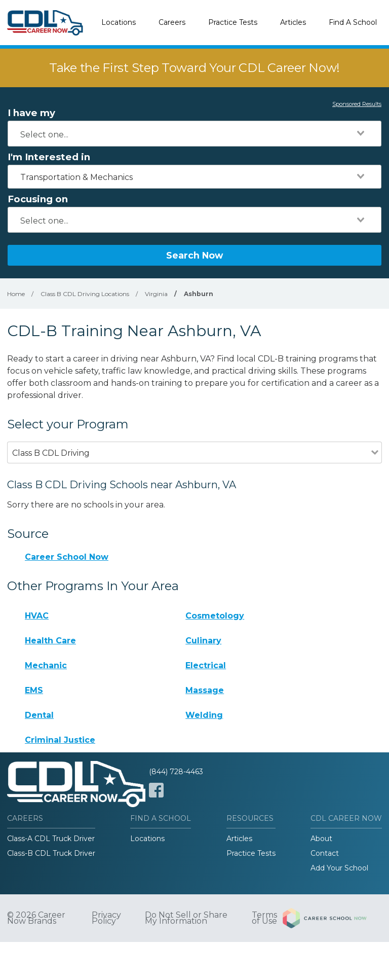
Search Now (194, 255)
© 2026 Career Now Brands (36, 918)
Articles (293, 22)
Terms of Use (264, 918)
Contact (325, 853)
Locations (119, 22)
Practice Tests (233, 22)
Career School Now (67, 557)
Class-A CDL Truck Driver (51, 839)
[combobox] (194, 134)
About (321, 839)
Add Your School (339, 868)
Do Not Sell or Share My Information (186, 918)
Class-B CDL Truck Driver (51, 853)
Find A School (353, 22)
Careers (172, 22)
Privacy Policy (106, 918)
